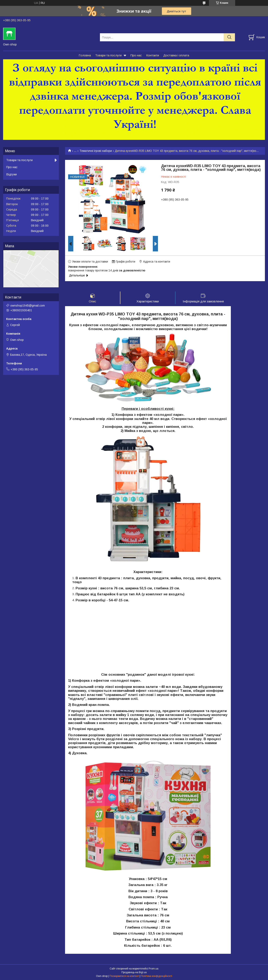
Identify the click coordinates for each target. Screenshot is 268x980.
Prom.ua (154, 969)
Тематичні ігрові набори (96, 151)
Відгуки (11, 174)
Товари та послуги (108, 55)
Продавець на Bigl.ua (134, 972)
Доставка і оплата (176, 55)
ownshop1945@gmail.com (28, 306)
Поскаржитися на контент (124, 976)
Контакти (153, 55)
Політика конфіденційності (157, 976)
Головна (85, 55)
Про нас (136, 55)
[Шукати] (229, 37)
